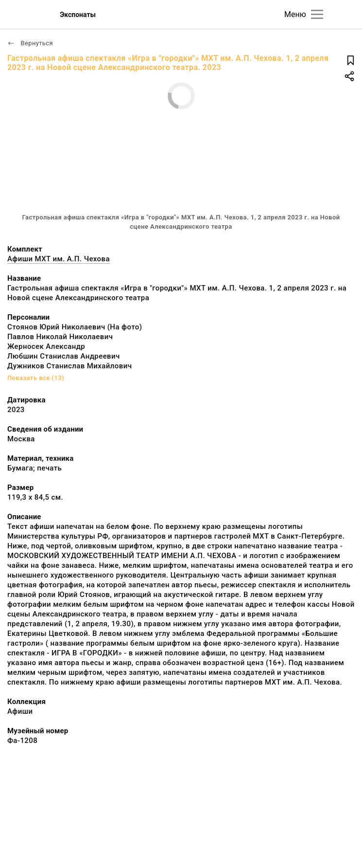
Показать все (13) (36, 378)
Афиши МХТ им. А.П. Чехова (59, 259)
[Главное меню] (317, 14)
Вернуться (30, 43)
